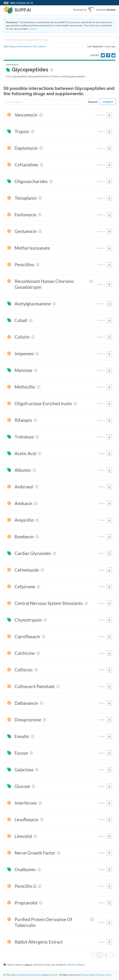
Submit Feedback (76, 965)
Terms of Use (104, 975)
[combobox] (59, 39)
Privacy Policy (88, 975)
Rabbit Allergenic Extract (39, 942)
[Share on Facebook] (108, 55)
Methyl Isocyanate (32, 248)
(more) (33, 29)
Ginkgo (12, 46)
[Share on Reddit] (114, 55)
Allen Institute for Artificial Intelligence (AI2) (34, 975)
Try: (6, 46)
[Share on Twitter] (103, 55)
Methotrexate (24, 46)
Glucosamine (39, 46)
